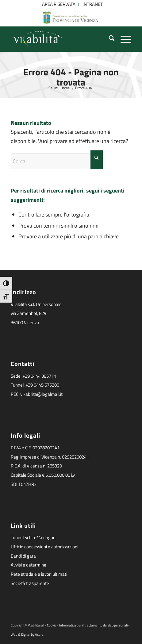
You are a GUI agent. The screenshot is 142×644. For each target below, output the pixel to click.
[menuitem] (59, 4)
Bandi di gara (23, 556)
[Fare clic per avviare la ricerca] (97, 160)
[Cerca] (109, 39)
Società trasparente (30, 583)
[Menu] (123, 39)
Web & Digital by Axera (27, 634)
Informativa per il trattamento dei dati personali (93, 625)
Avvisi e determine (29, 565)
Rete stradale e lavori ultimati (39, 574)
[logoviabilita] (59, 39)
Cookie (52, 625)
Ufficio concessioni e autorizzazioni (44, 547)
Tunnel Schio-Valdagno (33, 537)
